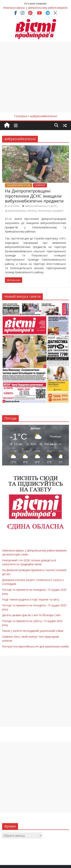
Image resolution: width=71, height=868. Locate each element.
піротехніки (44, 211)
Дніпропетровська (15, 211)
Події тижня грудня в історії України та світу (31, 599)
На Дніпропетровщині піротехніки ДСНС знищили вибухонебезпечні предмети (34, 196)
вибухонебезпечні (36, 206)
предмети (58, 211)
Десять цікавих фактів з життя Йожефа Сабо (31, 615)
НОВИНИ (40, 185)
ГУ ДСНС (52, 206)
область (32, 211)
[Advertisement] (35, 77)
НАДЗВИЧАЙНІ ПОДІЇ (19, 185)
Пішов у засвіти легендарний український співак (33, 631)
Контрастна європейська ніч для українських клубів (35, 646)
